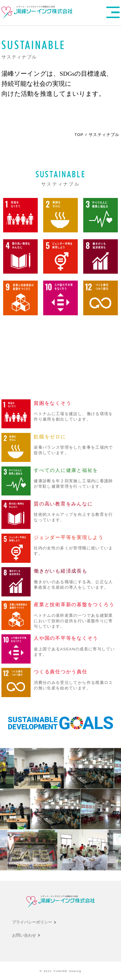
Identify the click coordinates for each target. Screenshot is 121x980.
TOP (79, 135)
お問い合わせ (24, 935)
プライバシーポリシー (32, 922)
